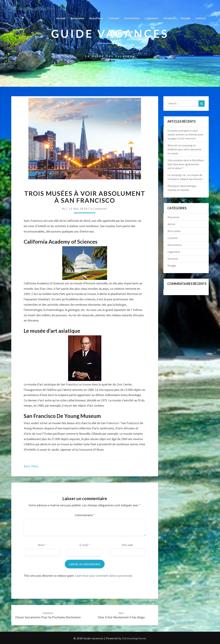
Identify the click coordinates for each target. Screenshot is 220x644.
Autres (171, 224)
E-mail (85, 545)
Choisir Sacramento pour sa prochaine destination (48, 615)
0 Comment (99, 209)
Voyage (186, 18)
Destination (132, 18)
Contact (201, 18)
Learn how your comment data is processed (104, 576)
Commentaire (85, 515)
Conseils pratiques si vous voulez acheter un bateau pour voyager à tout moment (185, 135)
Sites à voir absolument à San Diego (121, 615)
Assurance (77, 18)
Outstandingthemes (134, 638)
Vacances (169, 18)
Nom (42, 545)
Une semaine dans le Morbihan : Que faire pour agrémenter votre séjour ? (186, 164)
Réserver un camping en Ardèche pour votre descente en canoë (184, 149)
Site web (127, 545)
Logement (152, 18)
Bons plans (96, 18)
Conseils (114, 18)
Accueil (61, 18)
